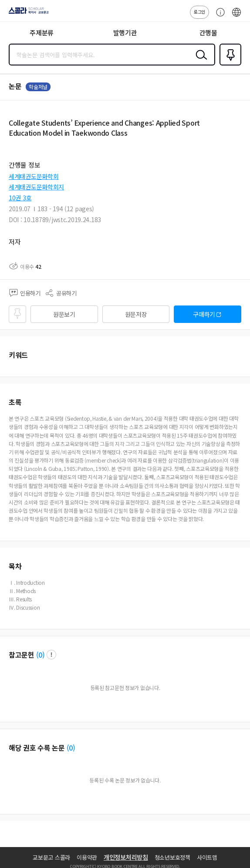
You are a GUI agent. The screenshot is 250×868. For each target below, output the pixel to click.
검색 (199, 62)
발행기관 (125, 33)
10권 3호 (20, 198)
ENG (236, 17)
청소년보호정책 (172, 857)
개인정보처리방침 (126, 857)
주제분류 (42, 33)
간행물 (208, 33)
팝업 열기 (51, 655)
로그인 (199, 12)
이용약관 (87, 857)
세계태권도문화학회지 (36, 187)
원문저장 (136, 314)
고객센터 (218, 17)
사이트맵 (207, 857)
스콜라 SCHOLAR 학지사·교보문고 (26, 14)
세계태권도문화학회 (34, 176)
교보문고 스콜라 (51, 857)
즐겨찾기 (229, 65)
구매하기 (204, 314)
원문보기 (64, 314)
